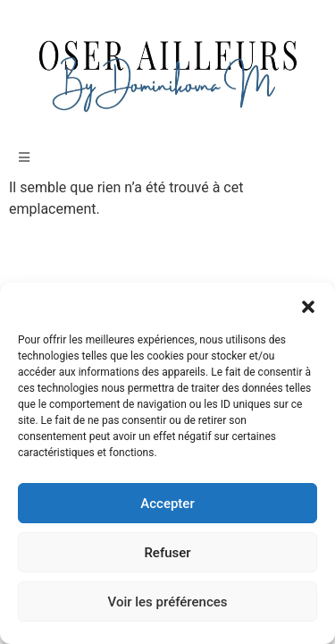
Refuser (167, 553)
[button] (308, 305)
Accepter (167, 504)
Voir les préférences (168, 602)
